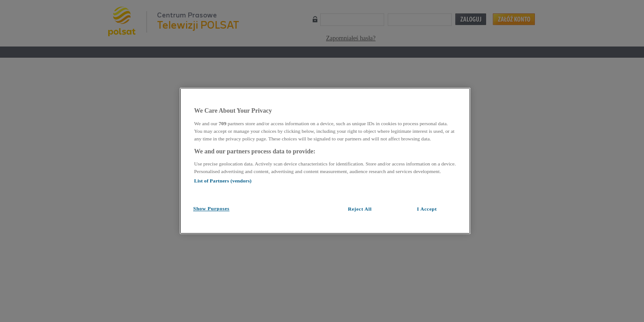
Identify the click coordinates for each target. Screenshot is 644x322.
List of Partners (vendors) (223, 181)
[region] (325, 161)
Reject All (360, 209)
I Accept (427, 209)
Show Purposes (211, 208)
